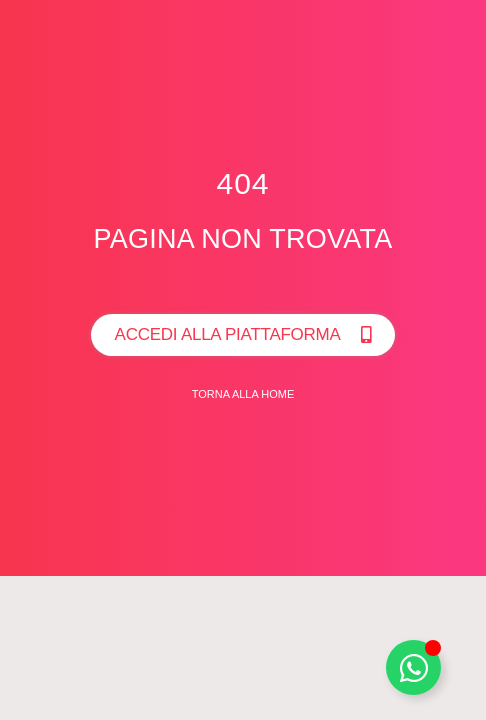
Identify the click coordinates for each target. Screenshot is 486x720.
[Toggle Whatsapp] (413, 667)
